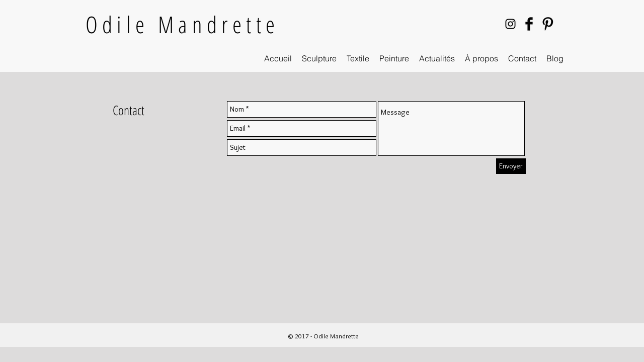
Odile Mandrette (182, 24)
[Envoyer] (511, 166)
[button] (319, 59)
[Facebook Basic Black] (529, 24)
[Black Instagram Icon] (510, 24)
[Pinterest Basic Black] (548, 24)
